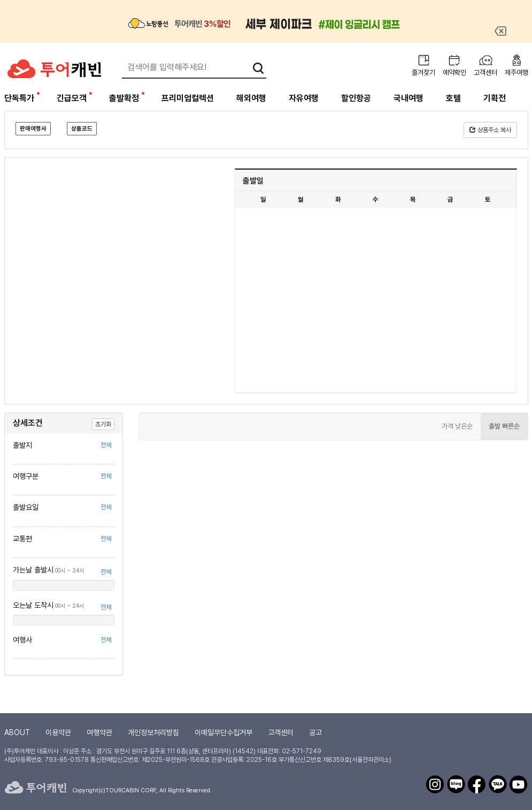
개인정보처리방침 (153, 732)
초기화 (103, 424)
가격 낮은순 (457, 426)
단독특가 (19, 98)
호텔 (453, 98)
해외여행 (251, 98)
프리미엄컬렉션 (188, 98)
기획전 (495, 98)
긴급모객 (72, 98)
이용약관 (58, 732)
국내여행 (408, 98)
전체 (106, 445)
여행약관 (99, 732)
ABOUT (17, 732)
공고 (315, 732)
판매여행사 (33, 129)
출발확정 (124, 98)
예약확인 (454, 72)
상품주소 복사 (490, 130)
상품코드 (82, 129)
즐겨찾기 (423, 72)
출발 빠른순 (504, 426)
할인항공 (356, 98)
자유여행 (304, 98)
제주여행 (516, 72)
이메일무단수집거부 (223, 732)
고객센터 (485, 72)
